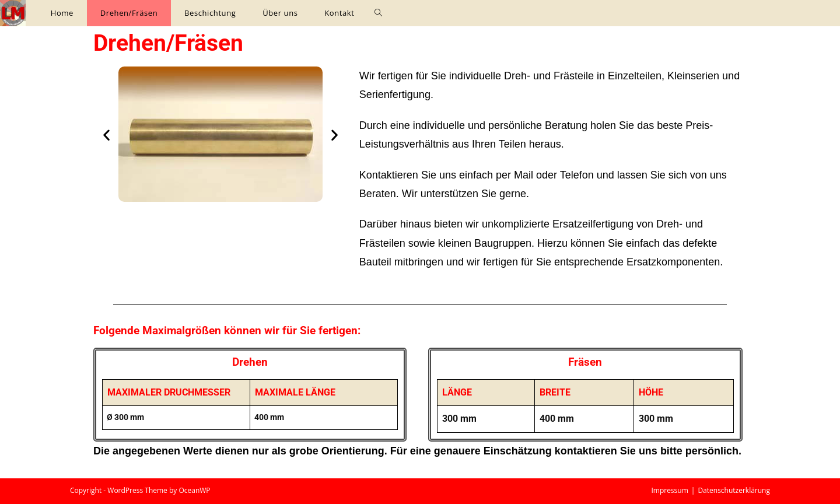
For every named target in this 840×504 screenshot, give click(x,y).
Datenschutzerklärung (734, 490)
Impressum (669, 490)
